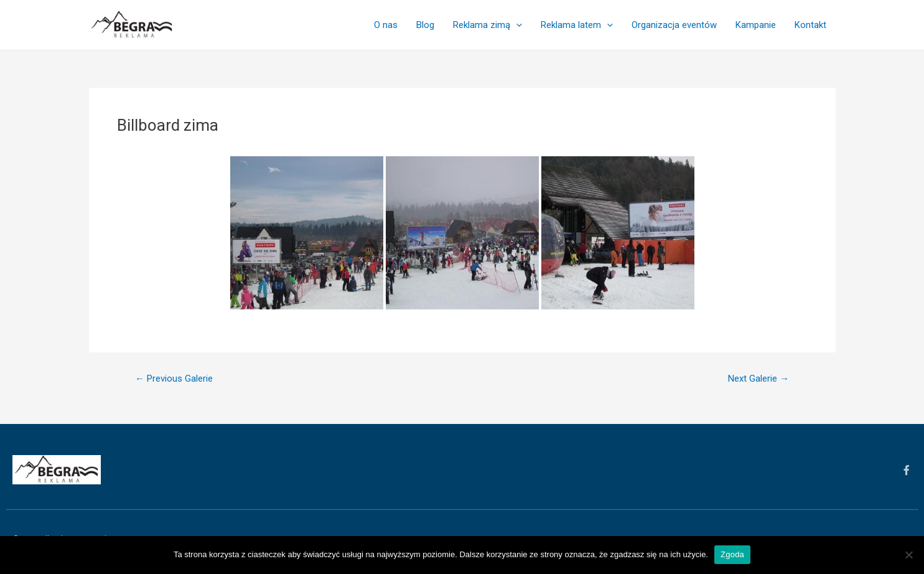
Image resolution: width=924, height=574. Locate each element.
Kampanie (756, 25)
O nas (386, 25)
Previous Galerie (174, 379)
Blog (425, 25)
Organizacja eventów (674, 25)
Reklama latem (577, 25)
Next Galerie (758, 379)
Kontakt (810, 25)
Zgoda (732, 554)
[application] (516, 25)
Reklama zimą (488, 25)
